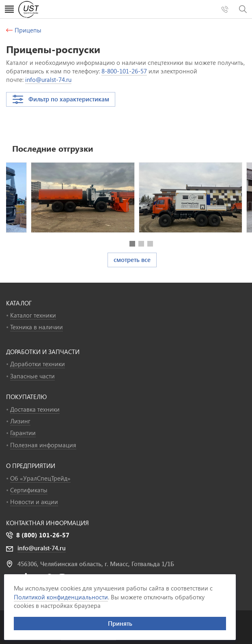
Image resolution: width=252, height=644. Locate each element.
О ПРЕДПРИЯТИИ (31, 466)
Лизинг (20, 421)
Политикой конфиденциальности (61, 597)
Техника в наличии (37, 327)
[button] (132, 244)
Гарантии (23, 433)
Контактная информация (47, 523)
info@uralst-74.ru (48, 79)
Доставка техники (35, 409)
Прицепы (28, 30)
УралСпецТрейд (52, 9)
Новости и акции (34, 502)
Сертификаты (29, 490)
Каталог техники (33, 315)
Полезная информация (43, 445)
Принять (120, 623)
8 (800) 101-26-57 (43, 535)
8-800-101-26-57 (124, 71)
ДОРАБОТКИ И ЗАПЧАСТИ (43, 352)
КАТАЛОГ (19, 303)
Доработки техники (38, 364)
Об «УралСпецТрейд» (40, 478)
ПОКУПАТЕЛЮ (26, 397)
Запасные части (32, 376)
